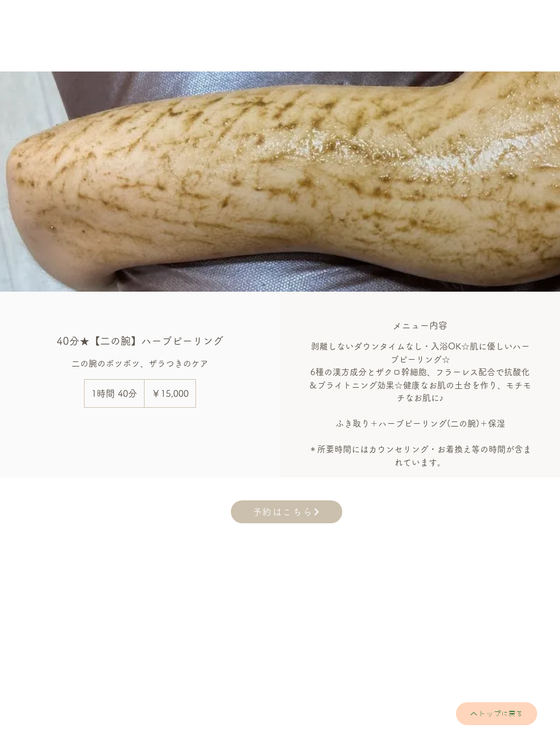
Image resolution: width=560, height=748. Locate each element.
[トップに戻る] (497, 714)
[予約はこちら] (287, 512)
